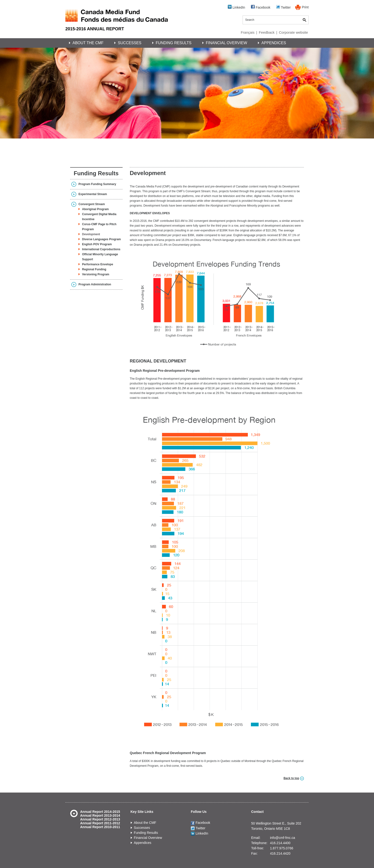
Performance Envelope (98, 264)
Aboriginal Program (95, 209)
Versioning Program (96, 274)
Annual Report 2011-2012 (100, 823)
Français (248, 32)
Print (305, 7)
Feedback (267, 32)
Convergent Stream (92, 204)
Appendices (274, 43)
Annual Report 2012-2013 (100, 819)
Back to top (291, 778)
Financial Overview (226, 43)
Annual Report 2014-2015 (100, 812)
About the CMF (88, 43)
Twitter (283, 7)
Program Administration (95, 284)
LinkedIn (236, 7)
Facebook (261, 7)
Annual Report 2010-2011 (100, 827)
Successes (130, 43)
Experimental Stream (93, 194)
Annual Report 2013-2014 (100, 815)
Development (91, 234)
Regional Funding (94, 269)
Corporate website (293, 32)
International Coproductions (101, 249)
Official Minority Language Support (100, 257)
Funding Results (174, 43)
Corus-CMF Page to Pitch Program (99, 227)
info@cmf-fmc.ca (283, 838)
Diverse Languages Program (101, 239)
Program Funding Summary (97, 184)
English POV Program (97, 244)
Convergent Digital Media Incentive (99, 217)
